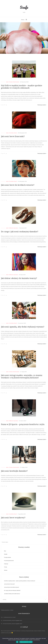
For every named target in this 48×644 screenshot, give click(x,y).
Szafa (24, 7)
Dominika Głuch (13, 133)
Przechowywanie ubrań (9, 561)
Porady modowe (8, 557)
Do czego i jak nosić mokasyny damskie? (20, 232)
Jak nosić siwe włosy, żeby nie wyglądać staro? (13, 620)
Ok (17, 642)
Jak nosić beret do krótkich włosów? (18, 185)
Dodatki (6, 554)
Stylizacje (6, 564)
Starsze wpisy (5, 542)
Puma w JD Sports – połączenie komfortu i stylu (23, 424)
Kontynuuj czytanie (42, 105)
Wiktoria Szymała (13, 228)
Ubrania (6, 570)
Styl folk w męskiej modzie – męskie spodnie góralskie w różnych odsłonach (20, 581)
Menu (23, 20)
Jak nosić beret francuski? (13, 136)
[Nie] (46, 640)
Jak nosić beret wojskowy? (13, 518)
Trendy (6, 567)
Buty (5, 551)
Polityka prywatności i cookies (7, 610)
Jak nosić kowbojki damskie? (14, 471)
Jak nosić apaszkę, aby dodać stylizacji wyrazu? (23, 327)
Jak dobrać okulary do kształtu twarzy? (19, 278)
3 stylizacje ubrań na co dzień (9, 617)
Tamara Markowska (14, 82)
